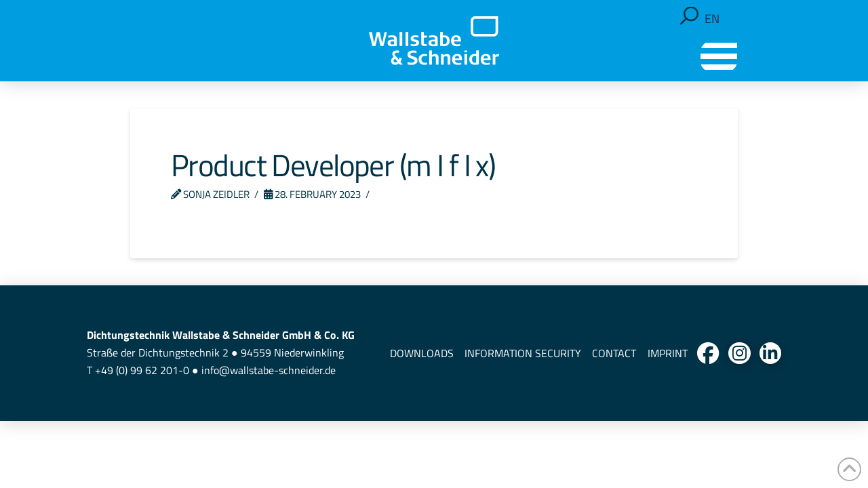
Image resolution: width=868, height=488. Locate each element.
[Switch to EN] (712, 19)
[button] (689, 16)
